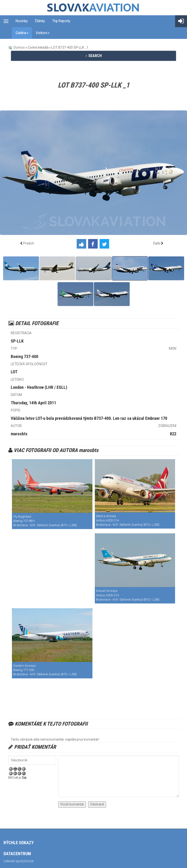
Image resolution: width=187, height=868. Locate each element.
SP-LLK (17, 341)
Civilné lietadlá (38, 47)
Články (40, 21)
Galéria (22, 33)
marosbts (19, 434)
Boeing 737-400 (24, 356)
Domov (19, 47)
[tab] (93, 56)
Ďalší (157, 243)
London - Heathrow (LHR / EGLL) (39, 387)
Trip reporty (61, 21)
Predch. (29, 243)
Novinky (22, 21)
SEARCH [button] (93, 56)
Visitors (43, 33)
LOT (14, 372)
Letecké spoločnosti (19, 861)
